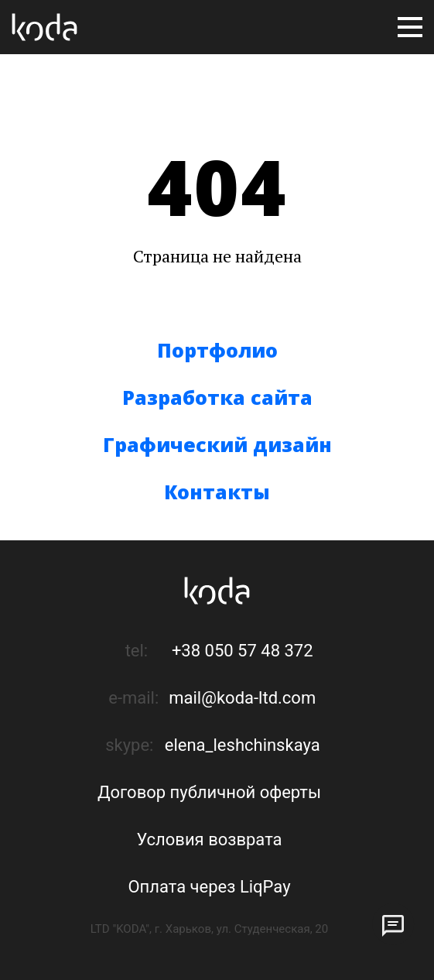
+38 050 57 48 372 (243, 651)
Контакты (217, 492)
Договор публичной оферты (209, 792)
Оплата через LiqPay (209, 887)
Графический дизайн (217, 444)
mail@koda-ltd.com (242, 698)
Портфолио (217, 350)
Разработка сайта (217, 397)
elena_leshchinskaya (243, 745)
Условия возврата (209, 840)
